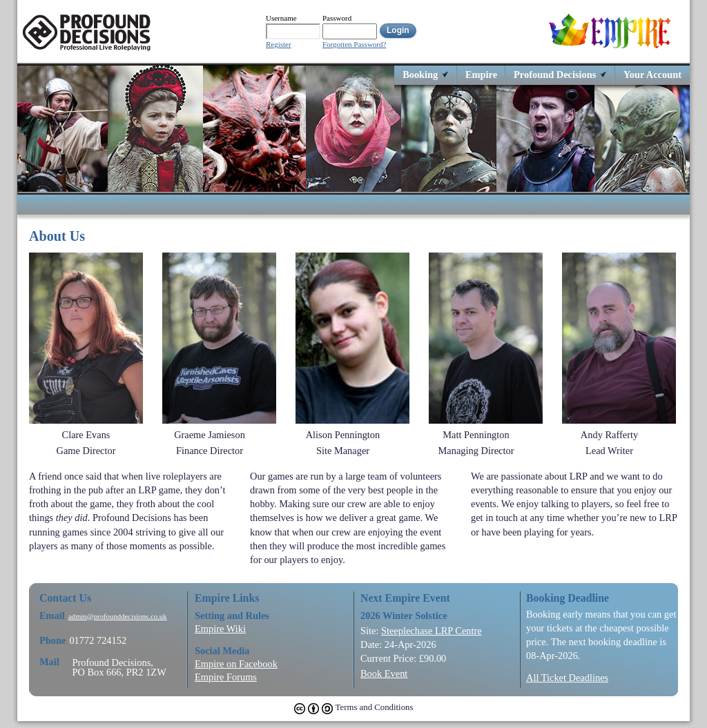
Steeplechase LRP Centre (432, 631)
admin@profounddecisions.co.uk (118, 617)
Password (337, 18)
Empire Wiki (220, 629)
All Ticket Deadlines (567, 678)
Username (281, 18)
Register (279, 45)
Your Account (652, 74)
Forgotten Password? (354, 45)
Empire (481, 74)
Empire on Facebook (236, 664)
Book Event (384, 673)
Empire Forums (226, 677)
